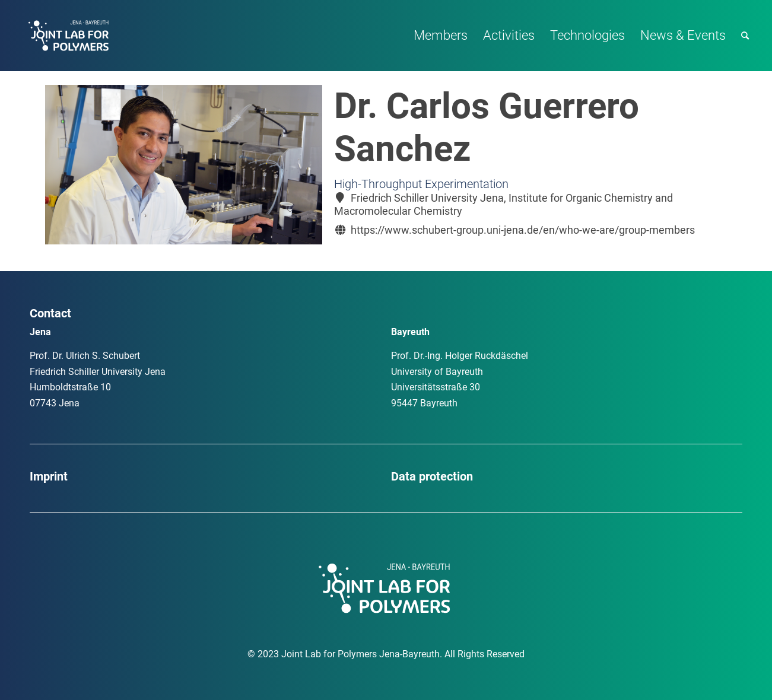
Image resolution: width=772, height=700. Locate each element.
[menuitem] (441, 36)
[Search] (745, 36)
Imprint (49, 476)
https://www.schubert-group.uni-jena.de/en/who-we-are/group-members (523, 230)
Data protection (432, 476)
